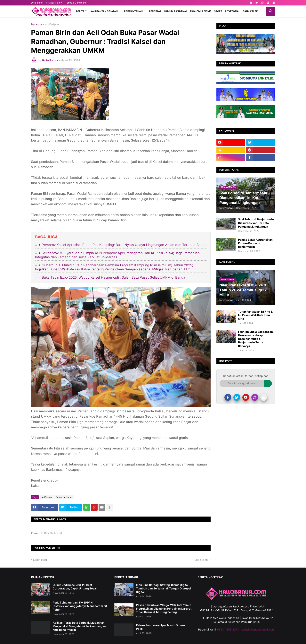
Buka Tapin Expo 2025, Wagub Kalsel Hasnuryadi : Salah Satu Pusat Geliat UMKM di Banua (113, 277)
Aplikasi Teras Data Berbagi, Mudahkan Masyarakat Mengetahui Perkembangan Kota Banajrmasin (79, 626)
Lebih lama (201, 560)
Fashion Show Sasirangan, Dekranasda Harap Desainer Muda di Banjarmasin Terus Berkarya (256, 339)
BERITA (80, 11)
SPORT (218, 11)
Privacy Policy (54, 3)
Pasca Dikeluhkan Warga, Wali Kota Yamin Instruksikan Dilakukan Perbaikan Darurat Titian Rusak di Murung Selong (164, 609)
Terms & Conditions (76, 3)
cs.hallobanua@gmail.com (258, 629)
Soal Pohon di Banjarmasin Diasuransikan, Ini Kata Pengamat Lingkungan (256, 223)
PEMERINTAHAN (133, 11)
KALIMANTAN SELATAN (104, 11)
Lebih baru (40, 560)
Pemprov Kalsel (64, 497)
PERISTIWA (155, 11)
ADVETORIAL (232, 11)
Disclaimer (37, 3)
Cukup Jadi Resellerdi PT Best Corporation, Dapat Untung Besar (75, 587)
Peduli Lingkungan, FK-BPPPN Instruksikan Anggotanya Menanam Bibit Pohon (80, 606)
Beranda (36, 25)
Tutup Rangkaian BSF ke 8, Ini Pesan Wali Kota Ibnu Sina (256, 315)
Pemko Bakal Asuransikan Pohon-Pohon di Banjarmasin (255, 243)
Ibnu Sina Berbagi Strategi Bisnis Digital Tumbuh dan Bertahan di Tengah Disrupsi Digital (164, 588)
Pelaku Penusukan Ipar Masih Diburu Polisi (161, 627)
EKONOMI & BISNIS (201, 11)
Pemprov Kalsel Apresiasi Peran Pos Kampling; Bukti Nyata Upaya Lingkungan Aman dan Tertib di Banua (124, 245)
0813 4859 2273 (228, 629)
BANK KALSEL (251, 11)
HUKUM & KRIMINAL (176, 11)
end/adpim (52, 25)
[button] (271, 11)
